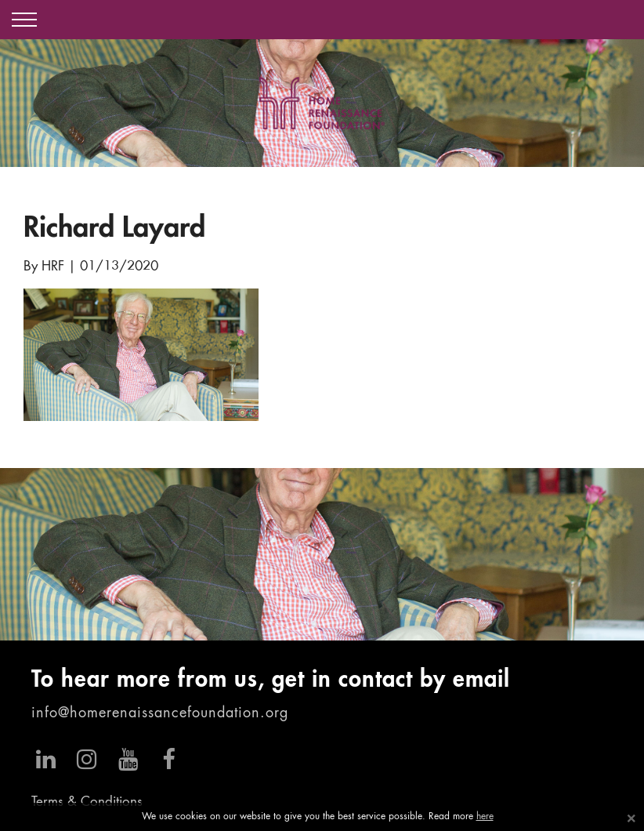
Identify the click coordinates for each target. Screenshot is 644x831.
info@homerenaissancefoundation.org (160, 713)
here (485, 817)
